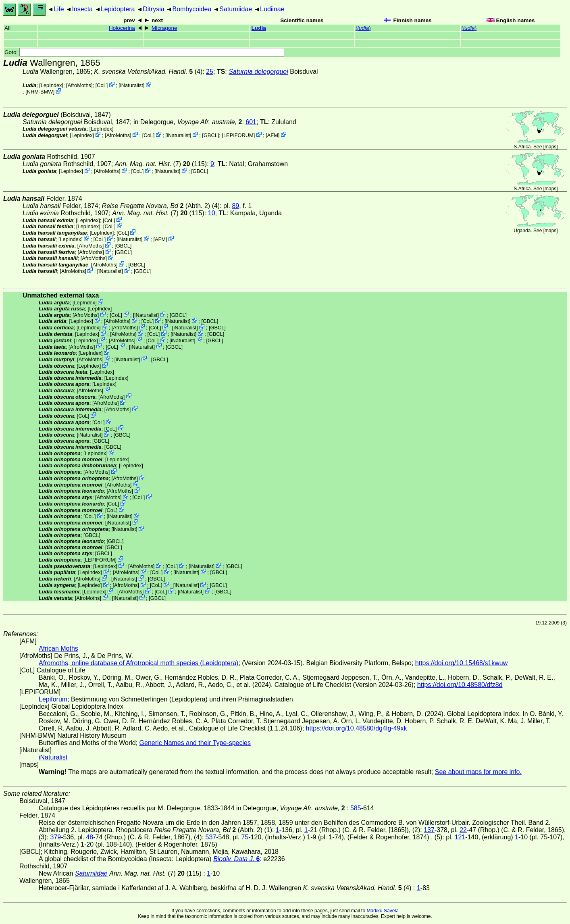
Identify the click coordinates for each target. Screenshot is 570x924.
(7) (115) (161, 164)
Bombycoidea (192, 9)
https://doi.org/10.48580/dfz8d (460, 685)
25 (210, 72)
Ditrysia (153, 9)
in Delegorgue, (188, 122)
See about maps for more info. (478, 772)
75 (245, 837)
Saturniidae (236, 9)
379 (55, 837)
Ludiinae (272, 9)
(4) (148, 72)
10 (212, 213)
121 (460, 837)
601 (251, 122)
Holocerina (122, 28)
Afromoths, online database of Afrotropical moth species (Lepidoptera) (138, 663)
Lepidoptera (118, 9)
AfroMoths (79, 85)
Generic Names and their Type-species (195, 743)
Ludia (259, 28)
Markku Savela (382, 911)
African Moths (58, 648)
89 (235, 206)
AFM (273, 135)
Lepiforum (53, 699)
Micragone (164, 28)
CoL (101, 85)
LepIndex (51, 85)
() (363, 28)
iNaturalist (132, 85)
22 (463, 830)
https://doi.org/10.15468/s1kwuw (461, 663)
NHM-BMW (40, 92)
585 (356, 808)
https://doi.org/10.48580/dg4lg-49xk (357, 728)
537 (211, 837)
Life (59, 9)
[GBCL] (210, 135)
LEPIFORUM (238, 135)
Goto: (144, 52)
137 (429, 830)
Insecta (82, 9)
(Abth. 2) (156, 206)
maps (550, 147)
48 (89, 837)
